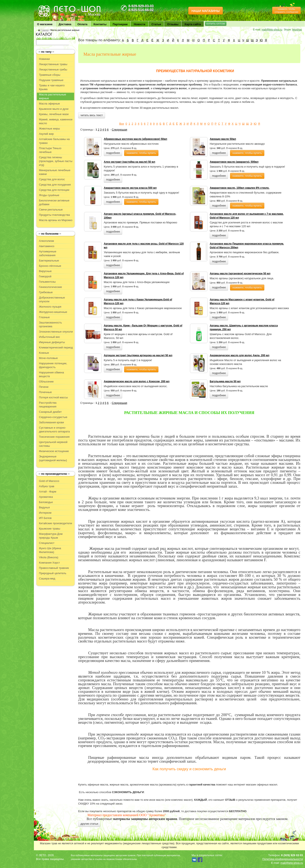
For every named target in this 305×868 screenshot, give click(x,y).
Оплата (82, 24)
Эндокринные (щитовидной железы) (53, 458)
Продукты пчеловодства (54, 215)
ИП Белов (45, 518)
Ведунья (44, 507)
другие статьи (89, 824)
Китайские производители (55, 523)
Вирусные (45, 271)
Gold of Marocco (49, 481)
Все (122, 124)
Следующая (120, 130)
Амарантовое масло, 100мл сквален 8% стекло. (240, 188)
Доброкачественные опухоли (52, 299)
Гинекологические (50, 287)
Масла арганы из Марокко (56, 220)
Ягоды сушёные (49, 195)
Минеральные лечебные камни (55, 172)
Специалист (47, 543)
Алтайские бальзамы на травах (54, 141)
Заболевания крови (51, 422)
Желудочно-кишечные (53, 312)
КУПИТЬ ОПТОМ (216, 24)
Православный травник (54, 568)
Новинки (44, 59)
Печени (44, 387)
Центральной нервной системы (53, 444)
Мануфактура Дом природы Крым (51, 536)
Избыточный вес (49, 337)
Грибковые (46, 292)
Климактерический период (56, 347)
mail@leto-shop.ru (272, 30)
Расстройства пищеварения (48, 405)
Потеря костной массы (53, 397)
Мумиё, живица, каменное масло (56, 121)
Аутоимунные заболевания (48, 253)
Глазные (44, 317)
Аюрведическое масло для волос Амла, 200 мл (240, 355)
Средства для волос (52, 179)
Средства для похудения (55, 185)
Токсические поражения (54, 437)
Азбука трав (47, 486)
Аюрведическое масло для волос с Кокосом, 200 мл (137, 381)
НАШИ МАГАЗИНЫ (206, 11)
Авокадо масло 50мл (223, 139)
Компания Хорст (49, 563)
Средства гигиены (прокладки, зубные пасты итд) (56, 161)
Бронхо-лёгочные (50, 266)
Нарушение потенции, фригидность (53, 365)
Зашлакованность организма (50, 324)
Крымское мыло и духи (54, 109)
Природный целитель (53, 573)
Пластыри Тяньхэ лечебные (50, 150)
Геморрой (45, 276)
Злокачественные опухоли (56, 332)
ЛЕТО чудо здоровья (49, 6)
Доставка (65, 24)
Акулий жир (46, 134)
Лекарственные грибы (53, 69)
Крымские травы (50, 529)
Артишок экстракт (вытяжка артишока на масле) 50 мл (138, 355)
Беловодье (46, 502)
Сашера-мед (47, 578)
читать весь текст (92, 115)
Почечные (45, 392)
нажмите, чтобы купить (141, 153)
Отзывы (173, 24)
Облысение (46, 382)
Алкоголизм (46, 241)
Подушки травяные (51, 80)
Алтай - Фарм (48, 492)
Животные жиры (49, 129)
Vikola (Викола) (49, 557)
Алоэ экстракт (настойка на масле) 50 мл (130, 162)
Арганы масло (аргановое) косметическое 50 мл (240, 274)
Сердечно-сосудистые (53, 417)
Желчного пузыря (50, 307)
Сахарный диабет (50, 412)
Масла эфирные (49, 104)
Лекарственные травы (53, 64)
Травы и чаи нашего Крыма (52, 87)
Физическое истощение (54, 451)
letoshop (297, 30)
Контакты (100, 24)
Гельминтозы (47, 282)
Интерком (45, 513)
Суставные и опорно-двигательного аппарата (54, 430)
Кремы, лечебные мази (54, 114)
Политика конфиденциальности (283, 859)
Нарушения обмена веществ (51, 374)
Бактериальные (49, 261)
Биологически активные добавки (54, 202)
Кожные (44, 353)
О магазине (45, 24)
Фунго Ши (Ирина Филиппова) (50, 550)
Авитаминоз (47, 246)
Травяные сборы (50, 75)
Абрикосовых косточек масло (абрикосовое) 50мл (135, 139)
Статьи (156, 24)
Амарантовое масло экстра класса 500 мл (130, 188)
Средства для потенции (54, 190)
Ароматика (46, 497)
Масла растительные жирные (53, 96)
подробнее (113, 153)
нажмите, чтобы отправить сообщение (286, 10)
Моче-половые (48, 358)
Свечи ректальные (51, 210)
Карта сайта (193, 24)
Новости (139, 24)
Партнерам (120, 24)
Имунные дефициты (52, 342)
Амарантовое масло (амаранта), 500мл (234, 162)
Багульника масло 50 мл (225, 381)
